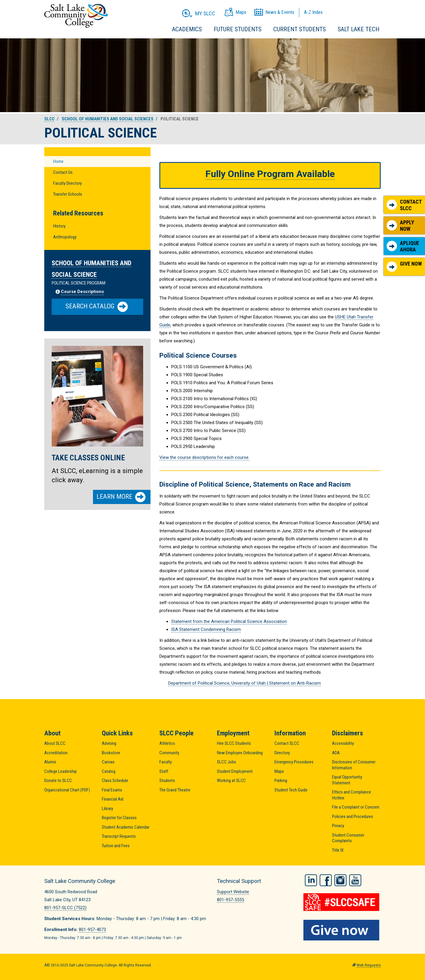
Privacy (338, 826)
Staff (164, 771)
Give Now (404, 266)
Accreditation (56, 753)
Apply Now (400, 226)
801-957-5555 (231, 900)
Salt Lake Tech (358, 29)
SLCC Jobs (227, 762)
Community (169, 753)
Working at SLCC (231, 781)
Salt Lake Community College (76, 16)
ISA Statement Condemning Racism (206, 629)
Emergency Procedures (294, 762)
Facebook (326, 880)
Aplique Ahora (403, 246)
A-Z (313, 12)
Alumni (50, 762)
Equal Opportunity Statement (347, 780)
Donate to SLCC (58, 781)
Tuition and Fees (116, 846)
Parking (281, 781)
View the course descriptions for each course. (204, 457)
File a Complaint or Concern (356, 807)
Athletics (167, 743)
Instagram (340, 880)
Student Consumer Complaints (348, 838)
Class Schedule (115, 781)
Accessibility (343, 743)
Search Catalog (97, 307)
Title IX (338, 850)
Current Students (300, 29)
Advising (109, 743)
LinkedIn (311, 880)
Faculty (166, 762)
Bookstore (111, 753)
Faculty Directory (67, 183)
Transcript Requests (119, 836)
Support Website (233, 892)
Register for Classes (119, 818)
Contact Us (63, 172)
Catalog (109, 771)
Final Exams (112, 790)
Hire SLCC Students (234, 743)
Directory (282, 753)
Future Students (238, 29)
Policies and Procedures (353, 817)
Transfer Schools (68, 194)
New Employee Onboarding (240, 753)
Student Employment (235, 771)
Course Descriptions (82, 292)
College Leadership (61, 771)
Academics (187, 29)
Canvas (108, 762)
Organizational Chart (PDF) (67, 790)
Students (167, 781)
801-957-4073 (92, 930)
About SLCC (55, 743)
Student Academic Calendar (126, 827)
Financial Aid (113, 799)
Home (58, 161)
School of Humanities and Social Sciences (108, 119)
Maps (279, 771)
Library (107, 809)
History (59, 226)
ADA (336, 753)
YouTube (355, 880)
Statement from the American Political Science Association (229, 621)
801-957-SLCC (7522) (65, 908)
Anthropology (65, 237)
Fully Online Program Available (270, 174)
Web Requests (369, 965)
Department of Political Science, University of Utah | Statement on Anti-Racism (245, 683)
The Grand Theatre (175, 790)
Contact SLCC (404, 205)
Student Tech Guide (291, 790)
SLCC (49, 119)
